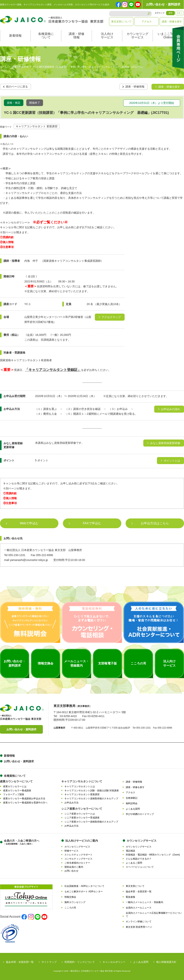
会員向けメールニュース (139, 908)
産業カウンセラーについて (16, 781)
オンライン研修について (139, 922)
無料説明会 (132, 803)
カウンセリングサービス (137, 36)
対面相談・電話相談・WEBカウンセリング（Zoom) (153, 855)
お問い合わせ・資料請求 (163, 4)
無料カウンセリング (75, 902)
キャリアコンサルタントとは (80, 786)
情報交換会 (70, 897)
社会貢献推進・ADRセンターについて (84, 886)
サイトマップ (49, 962)
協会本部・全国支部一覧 (139, 892)
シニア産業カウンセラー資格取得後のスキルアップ (91, 822)
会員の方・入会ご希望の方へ (22, 842)
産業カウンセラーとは (15, 786)
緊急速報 (130, 897)
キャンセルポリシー (114, 962)
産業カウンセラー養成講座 (17, 791)
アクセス (147, 22)
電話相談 (130, 851)
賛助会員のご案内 (74, 867)
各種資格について (46, 36)
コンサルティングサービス (78, 859)
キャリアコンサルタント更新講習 (82, 794)
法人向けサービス (107, 36)
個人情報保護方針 (166, 962)
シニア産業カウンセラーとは (80, 814)
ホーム (4, 67)
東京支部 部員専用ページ (139, 927)
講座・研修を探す (172, 22)
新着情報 (15, 36)
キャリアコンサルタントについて (82, 781)
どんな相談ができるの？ (139, 859)
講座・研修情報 (77, 36)
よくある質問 (133, 809)
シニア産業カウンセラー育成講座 (82, 818)
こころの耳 (70, 908)
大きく (180, 13)
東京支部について (121, 22)
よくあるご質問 (134, 863)
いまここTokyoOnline (168, 36)
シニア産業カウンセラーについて (82, 809)
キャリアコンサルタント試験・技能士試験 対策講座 (92, 791)
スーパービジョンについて (140, 867)
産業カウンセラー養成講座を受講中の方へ (25, 803)
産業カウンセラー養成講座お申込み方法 (24, 799)
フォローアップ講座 (14, 794)
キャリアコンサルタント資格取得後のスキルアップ (91, 799)
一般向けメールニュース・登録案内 (144, 902)
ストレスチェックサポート (78, 855)
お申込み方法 (71, 803)
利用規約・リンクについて (80, 962)
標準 (171, 13)
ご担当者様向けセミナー (77, 863)
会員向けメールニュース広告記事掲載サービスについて (154, 915)
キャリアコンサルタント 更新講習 (37, 126)
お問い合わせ (71, 871)
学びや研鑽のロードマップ (140, 814)
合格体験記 (132, 798)
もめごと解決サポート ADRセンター (84, 892)
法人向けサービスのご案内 (82, 841)
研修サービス (71, 851)
